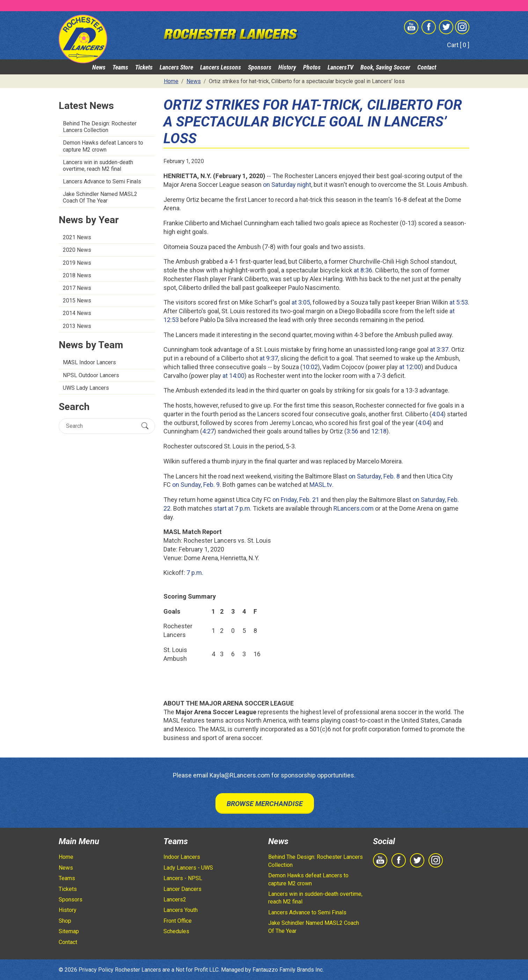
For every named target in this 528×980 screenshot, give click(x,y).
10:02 (310, 367)
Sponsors (260, 67)
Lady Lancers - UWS (188, 868)
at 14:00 (233, 376)
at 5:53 (459, 302)
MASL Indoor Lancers (89, 362)
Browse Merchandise (265, 804)
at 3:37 (439, 349)
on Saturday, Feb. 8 (374, 476)
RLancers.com (354, 508)
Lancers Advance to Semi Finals (102, 181)
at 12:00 (410, 367)
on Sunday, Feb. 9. (197, 485)
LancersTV (340, 67)
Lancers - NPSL (183, 878)
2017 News (77, 288)
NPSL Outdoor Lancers (91, 375)
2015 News (77, 301)
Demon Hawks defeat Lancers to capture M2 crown (103, 146)
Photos (312, 67)
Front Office (178, 921)
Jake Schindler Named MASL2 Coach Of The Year (100, 197)
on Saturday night (287, 185)
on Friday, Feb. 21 (296, 500)
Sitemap (69, 931)
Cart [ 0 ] (458, 45)
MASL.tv (321, 485)
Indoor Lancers (182, 857)
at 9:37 (269, 358)
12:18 (379, 431)
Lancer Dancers (182, 889)
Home (66, 857)
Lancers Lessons (221, 67)
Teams (120, 67)
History (287, 67)
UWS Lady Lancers (86, 388)
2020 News (77, 250)
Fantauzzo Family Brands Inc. (288, 970)
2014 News (77, 313)
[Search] (101, 426)
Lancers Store (176, 67)
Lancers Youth (181, 910)
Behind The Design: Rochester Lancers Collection (100, 127)
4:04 (438, 414)
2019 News (77, 263)
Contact (427, 67)
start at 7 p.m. (233, 508)
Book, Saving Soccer (385, 67)
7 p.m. (195, 573)
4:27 (208, 431)
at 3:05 (301, 302)
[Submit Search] (145, 426)
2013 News (77, 326)
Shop (65, 921)
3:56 (352, 431)
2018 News (77, 275)
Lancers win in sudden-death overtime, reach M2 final (98, 166)
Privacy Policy (96, 970)
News (99, 67)
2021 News (77, 237)
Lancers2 (175, 899)
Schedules (176, 931)
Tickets (144, 67)
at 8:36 (363, 270)
